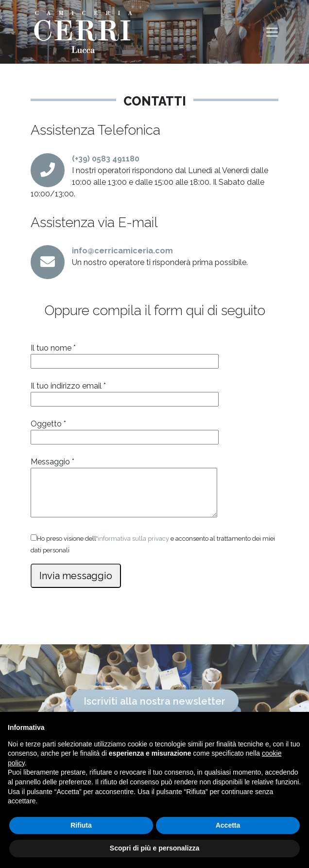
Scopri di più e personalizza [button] (154, 848)
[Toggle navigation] (272, 32)
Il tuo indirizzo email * (125, 392)
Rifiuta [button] (81, 825)
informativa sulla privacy (133, 539)
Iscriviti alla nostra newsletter (154, 701)
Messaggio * (124, 488)
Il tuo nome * (125, 354)
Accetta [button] (228, 825)
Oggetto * (125, 430)
